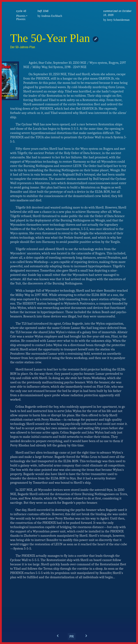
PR (72, 636)
